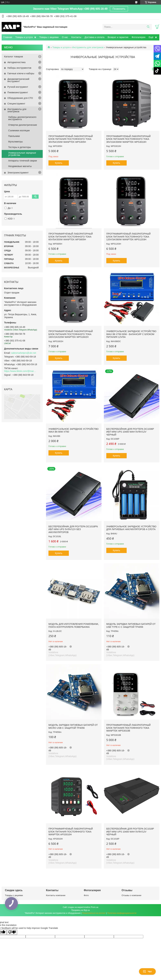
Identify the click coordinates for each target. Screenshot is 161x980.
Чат (147, 971)
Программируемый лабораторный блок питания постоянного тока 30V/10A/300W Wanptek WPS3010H (128, 139)
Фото (86, 895)
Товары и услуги (24, 37)
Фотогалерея (138, 37)
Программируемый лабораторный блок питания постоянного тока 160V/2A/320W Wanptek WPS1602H (71, 334)
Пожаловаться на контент (94, 913)
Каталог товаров (14, 56)
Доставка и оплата (95, 37)
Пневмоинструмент (18, 92)
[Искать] (148, 27)
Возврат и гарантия (118, 37)
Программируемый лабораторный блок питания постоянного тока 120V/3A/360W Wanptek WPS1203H (128, 237)
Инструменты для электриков (88, 47)
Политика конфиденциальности (122, 913)
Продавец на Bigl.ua (80, 910)
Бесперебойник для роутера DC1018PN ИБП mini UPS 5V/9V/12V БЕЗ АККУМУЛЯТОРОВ (73, 529)
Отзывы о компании (131, 895)
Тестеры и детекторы (20, 147)
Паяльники (14, 136)
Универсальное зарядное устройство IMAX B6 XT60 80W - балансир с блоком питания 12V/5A (131, 334)
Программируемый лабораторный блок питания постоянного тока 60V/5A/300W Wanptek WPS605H (71, 237)
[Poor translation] (12, 932)
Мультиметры (15, 142)
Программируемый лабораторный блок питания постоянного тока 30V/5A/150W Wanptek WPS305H (71, 139)
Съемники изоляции (19, 130)
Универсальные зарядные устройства (22, 154)
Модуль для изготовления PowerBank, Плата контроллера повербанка (74, 625)
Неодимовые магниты (20, 166)
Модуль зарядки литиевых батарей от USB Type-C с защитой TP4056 (131, 625)
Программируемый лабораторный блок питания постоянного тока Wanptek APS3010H (71, 832)
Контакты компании (56, 895)
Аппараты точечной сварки (23, 161)
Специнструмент (16, 104)
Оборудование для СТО (20, 98)
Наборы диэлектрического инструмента (22, 118)
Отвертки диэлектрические (23, 125)
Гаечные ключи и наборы (21, 73)
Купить (59, 163)
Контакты (76, 37)
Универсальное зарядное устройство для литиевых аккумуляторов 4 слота (131, 528)
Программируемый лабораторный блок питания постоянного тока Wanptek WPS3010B (128, 728)
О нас (65, 37)
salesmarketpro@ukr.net (24, 353)
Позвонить (119, 9)
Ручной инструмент (18, 87)
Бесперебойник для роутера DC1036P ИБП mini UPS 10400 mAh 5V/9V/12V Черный (130, 432)
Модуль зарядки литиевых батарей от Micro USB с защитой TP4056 (73, 726)
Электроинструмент (18, 173)
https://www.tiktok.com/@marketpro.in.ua (21, 371)
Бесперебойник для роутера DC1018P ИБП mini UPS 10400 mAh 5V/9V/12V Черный (130, 832)
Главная (8, 37)
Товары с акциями (49, 37)
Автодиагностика (16, 62)
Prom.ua (95, 907)
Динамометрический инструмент (18, 80)
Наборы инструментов (19, 68)
